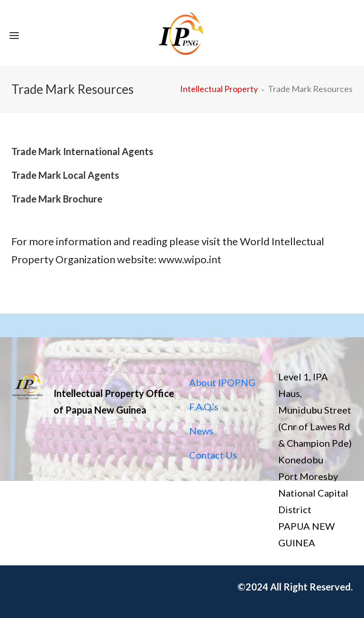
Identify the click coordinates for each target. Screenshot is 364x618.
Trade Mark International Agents (82, 151)
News (201, 431)
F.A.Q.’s (204, 406)
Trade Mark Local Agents (65, 175)
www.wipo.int (190, 259)
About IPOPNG (222, 382)
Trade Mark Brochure (57, 199)
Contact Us (213, 455)
